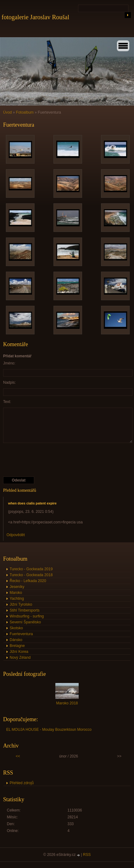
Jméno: (9, 363)
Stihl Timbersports (25, 610)
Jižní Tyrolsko (21, 604)
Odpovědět (16, 535)
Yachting (17, 599)
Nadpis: (9, 382)
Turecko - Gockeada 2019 (31, 569)
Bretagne (17, 646)
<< (18, 756)
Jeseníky (17, 587)
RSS (87, 855)
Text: (7, 402)
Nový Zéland (20, 658)
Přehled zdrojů (22, 783)
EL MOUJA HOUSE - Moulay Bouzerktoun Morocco (49, 730)
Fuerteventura (21, 634)
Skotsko (16, 628)
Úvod (7, 112)
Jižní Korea (19, 652)
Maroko (16, 593)
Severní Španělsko (25, 622)
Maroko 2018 (67, 703)
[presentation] (50, 460)
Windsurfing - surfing (27, 616)
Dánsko (16, 640)
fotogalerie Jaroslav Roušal (35, 17)
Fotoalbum (25, 112)
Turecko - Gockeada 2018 (31, 575)
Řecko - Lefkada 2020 (28, 581)
